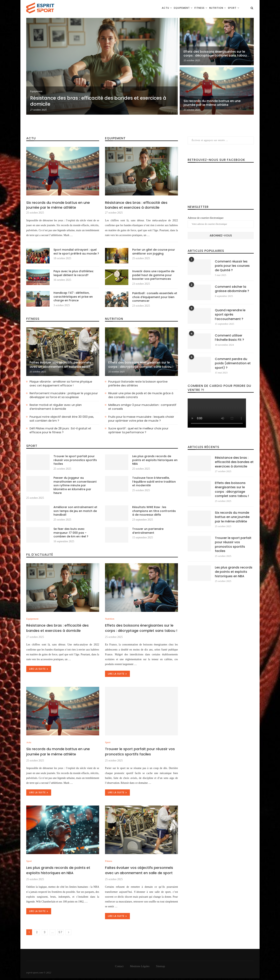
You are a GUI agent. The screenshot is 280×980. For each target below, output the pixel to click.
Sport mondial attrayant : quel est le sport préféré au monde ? (76, 252)
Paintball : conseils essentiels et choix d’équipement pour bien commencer (155, 297)
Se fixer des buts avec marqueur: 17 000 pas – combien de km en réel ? (71, 533)
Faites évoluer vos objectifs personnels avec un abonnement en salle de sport (60, 365)
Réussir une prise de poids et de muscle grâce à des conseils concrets (141, 395)
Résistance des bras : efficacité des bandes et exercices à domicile (98, 101)
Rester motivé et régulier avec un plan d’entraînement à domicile (56, 407)
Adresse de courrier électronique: (221, 222)
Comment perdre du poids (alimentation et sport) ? (233, 363)
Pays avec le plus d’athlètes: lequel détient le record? (74, 273)
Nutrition (216, 8)
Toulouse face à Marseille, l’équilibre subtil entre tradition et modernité (154, 482)
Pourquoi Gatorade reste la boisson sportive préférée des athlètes (138, 384)
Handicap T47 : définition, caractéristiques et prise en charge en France (73, 297)
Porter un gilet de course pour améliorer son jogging (154, 252)
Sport (232, 8)
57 (60, 932)
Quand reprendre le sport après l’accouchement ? (230, 315)
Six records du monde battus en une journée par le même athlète (212, 103)
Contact (119, 966)
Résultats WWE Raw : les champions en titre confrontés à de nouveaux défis (154, 511)
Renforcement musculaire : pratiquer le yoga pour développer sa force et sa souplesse (64, 395)
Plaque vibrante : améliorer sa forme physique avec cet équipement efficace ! (61, 384)
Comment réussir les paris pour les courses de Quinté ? (232, 266)
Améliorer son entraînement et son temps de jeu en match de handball (75, 511)
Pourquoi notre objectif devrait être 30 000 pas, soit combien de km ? (62, 419)
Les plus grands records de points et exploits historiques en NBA (155, 460)
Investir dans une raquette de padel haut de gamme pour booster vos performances (153, 275)
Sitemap (160, 966)
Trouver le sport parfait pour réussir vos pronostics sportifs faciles (75, 460)
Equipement (182, 8)
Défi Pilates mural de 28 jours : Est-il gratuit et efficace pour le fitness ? (60, 430)
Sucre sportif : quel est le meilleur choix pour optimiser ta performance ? (138, 430)
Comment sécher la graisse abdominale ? (232, 289)
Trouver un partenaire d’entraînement (148, 531)
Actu (165, 8)
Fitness (199, 8)
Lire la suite (39, 669)
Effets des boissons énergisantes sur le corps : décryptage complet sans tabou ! (141, 365)
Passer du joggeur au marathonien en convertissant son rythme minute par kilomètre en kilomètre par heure (75, 485)
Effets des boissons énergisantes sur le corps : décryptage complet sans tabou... (216, 54)
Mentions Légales (140, 966)
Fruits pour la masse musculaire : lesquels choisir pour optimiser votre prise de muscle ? (141, 419)
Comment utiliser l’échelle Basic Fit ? (229, 338)
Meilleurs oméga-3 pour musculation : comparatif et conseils (142, 407)
